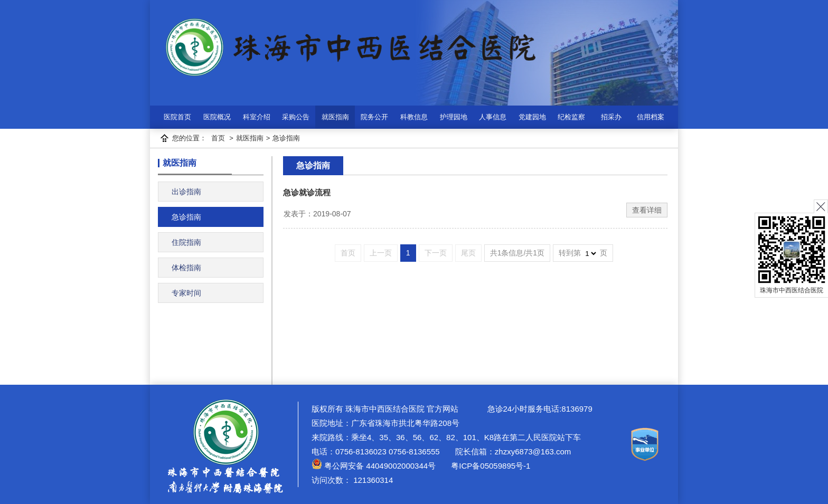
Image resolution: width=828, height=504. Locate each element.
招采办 (611, 117)
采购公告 (296, 117)
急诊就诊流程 (307, 192)
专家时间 (186, 293)
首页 (218, 138)
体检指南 (186, 268)
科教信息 (414, 117)
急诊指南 (286, 138)
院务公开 (374, 117)
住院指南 (186, 242)
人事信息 (493, 117)
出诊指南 (186, 192)
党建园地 (532, 117)
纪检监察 (571, 117)
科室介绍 (257, 117)
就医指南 (335, 117)
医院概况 (217, 117)
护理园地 (454, 117)
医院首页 (177, 117)
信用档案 (651, 117)
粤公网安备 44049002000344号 (374, 466)
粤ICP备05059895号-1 (490, 466)
